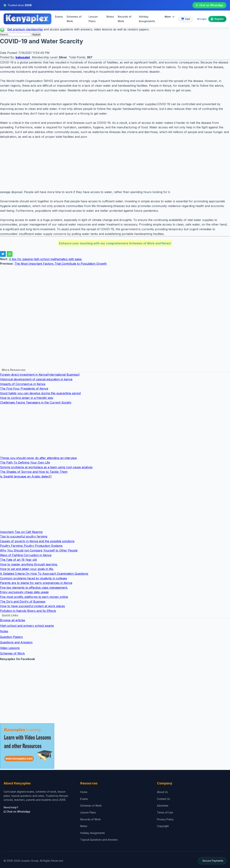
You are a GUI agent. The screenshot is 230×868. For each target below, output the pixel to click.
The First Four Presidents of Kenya (24, 388)
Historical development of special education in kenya (36, 379)
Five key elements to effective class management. (34, 588)
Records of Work (125, 19)
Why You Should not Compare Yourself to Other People (39, 550)
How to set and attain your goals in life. (27, 569)
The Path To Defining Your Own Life (25, 462)
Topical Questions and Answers (99, 840)
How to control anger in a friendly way (27, 398)
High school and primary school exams (27, 626)
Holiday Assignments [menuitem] (147, 19)
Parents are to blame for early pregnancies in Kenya (36, 583)
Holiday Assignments (93, 833)
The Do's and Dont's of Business (23, 602)
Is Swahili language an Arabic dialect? (26, 476)
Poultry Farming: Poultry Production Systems (31, 546)
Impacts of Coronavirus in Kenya (23, 384)
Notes (110, 17)
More (170, 17)
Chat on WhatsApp (209, 5)
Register (217, 19)
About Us (162, 792)
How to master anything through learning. (29, 564)
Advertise (163, 806)
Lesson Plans (93, 19)
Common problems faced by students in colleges (34, 578)
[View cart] (185, 19)
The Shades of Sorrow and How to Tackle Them (34, 472)
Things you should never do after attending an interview (38, 458)
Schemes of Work (74, 19)
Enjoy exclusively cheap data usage (24, 592)
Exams (59, 17)
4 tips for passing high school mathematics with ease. (45, 259)
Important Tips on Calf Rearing (21, 532)
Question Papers (11, 637)
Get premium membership (25, 29)
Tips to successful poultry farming (24, 536)
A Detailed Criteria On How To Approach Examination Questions (44, 574)
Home (84, 792)
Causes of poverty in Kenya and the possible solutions (37, 541)
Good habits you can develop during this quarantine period (40, 393)
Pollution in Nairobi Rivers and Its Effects (28, 611)
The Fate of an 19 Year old (18, 560)
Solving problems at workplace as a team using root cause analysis (46, 467)
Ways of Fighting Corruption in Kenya (26, 555)
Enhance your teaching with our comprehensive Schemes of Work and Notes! (115, 243)
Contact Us (163, 799)
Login (202, 19)
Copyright (163, 826)
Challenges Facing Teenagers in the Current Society (36, 402)
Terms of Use (165, 812)
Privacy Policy (165, 819)
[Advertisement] (108, 164)
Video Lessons (10, 648)
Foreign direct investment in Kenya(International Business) (40, 375)
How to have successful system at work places (32, 606)
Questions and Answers (16, 642)
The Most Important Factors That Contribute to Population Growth (61, 264)
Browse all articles (13, 620)
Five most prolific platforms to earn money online (34, 597)
